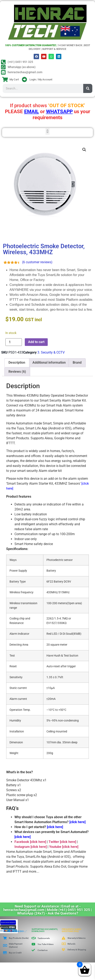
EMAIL (31, 112)
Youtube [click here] (64, 847)
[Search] (88, 88)
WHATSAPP (59, 112)
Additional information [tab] (49, 363)
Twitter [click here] (62, 842)
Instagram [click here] (31, 847)
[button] (47, 131)
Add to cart (36, 342)
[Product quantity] (14, 342)
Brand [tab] (77, 363)
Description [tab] (17, 363)
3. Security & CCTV (51, 352)
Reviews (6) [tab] (17, 372)
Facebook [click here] (30, 842)
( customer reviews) (37, 262)
